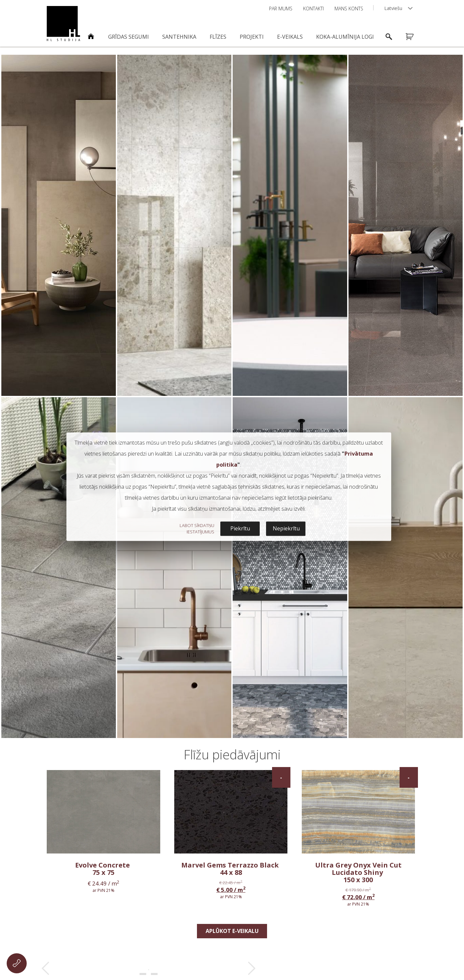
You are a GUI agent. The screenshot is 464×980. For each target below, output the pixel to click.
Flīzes (218, 37)
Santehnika (179, 37)
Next (252, 968)
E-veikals (290, 37)
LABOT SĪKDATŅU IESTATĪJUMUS (197, 529)
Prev (45, 968)
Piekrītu (240, 529)
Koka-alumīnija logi (345, 37)
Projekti (252, 37)
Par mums (281, 9)
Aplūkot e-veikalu (232, 931)
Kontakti (313, 9)
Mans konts (349, 9)
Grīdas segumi (129, 37)
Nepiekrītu (286, 529)
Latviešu (393, 8)
